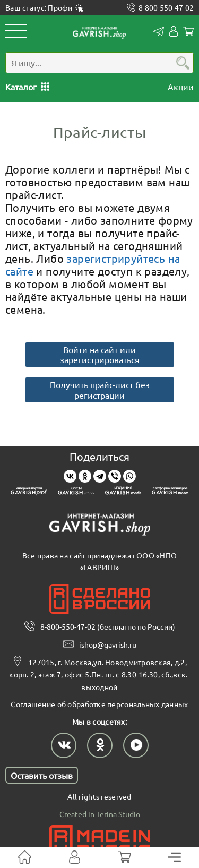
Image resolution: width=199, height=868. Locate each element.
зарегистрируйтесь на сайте (93, 265)
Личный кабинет (174, 31)
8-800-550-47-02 (166, 8)
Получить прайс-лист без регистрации (100, 389)
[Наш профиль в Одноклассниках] (100, 745)
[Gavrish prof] (29, 492)
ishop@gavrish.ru (108, 644)
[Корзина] (124, 858)
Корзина (188, 31)
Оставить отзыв (42, 775)
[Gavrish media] (123, 492)
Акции (181, 87)
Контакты (159, 31)
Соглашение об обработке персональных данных (99, 704)
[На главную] (25, 858)
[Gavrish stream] (170, 492)
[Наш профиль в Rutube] (136, 745)
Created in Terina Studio (100, 814)
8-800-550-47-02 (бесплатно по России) (108, 626)
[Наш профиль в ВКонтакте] (64, 745)
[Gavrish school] (76, 492)
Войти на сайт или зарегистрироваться (100, 354)
